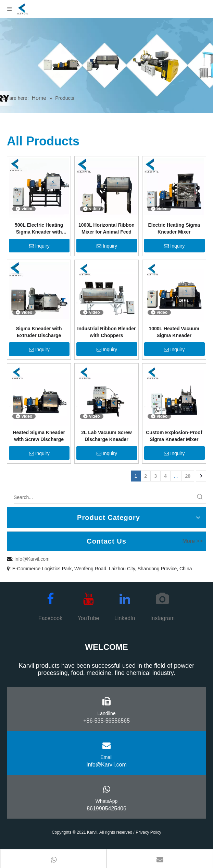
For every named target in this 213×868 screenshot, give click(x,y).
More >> (192, 541)
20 (188, 476)
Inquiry (39, 246)
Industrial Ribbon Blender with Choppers (106, 332)
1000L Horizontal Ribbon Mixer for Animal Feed (106, 228)
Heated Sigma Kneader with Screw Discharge (39, 436)
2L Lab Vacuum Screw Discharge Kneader (106, 436)
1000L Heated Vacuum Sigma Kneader (174, 332)
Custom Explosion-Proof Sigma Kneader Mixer (174, 436)
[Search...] (104, 497)
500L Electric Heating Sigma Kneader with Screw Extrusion (39, 229)
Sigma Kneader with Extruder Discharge (39, 332)
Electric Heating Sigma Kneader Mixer (174, 228)
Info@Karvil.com (32, 559)
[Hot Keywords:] (200, 497)
